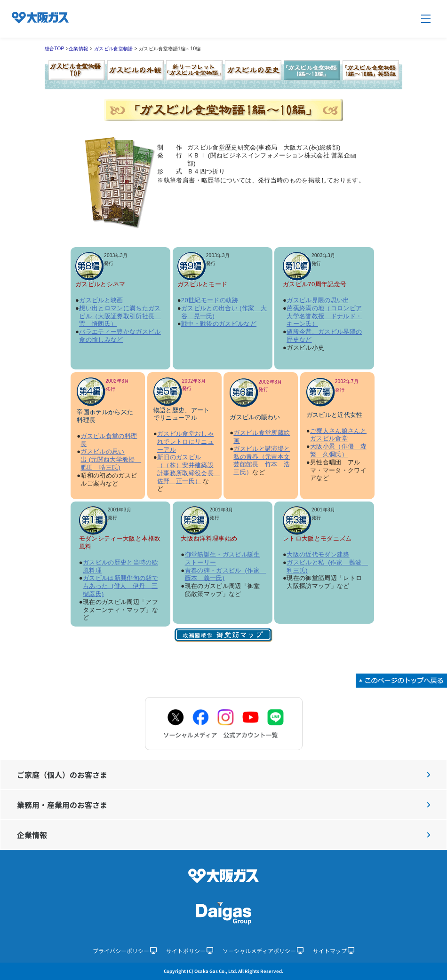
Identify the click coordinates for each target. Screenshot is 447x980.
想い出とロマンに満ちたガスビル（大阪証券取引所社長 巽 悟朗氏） (120, 316)
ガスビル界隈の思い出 (318, 300)
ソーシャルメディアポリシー (263, 951)
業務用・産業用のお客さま (223, 805)
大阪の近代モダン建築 (318, 554)
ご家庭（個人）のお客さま (223, 775)
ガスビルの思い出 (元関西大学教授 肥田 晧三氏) (111, 459)
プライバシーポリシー (125, 951)
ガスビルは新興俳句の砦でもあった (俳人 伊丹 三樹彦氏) (120, 586)
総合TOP (55, 49)
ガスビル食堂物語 (114, 49)
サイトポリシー (190, 951)
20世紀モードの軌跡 (210, 300)
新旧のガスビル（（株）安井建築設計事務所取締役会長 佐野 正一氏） (189, 469)
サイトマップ (334, 951)
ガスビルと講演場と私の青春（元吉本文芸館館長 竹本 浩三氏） (262, 460)
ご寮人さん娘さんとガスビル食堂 (338, 435)
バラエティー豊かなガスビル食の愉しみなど (120, 336)
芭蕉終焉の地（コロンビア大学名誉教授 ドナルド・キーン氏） (324, 316)
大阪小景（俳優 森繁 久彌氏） (338, 450)
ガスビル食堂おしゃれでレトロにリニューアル (185, 442)
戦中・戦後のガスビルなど (219, 324)
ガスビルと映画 (101, 300)
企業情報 (78, 49)
